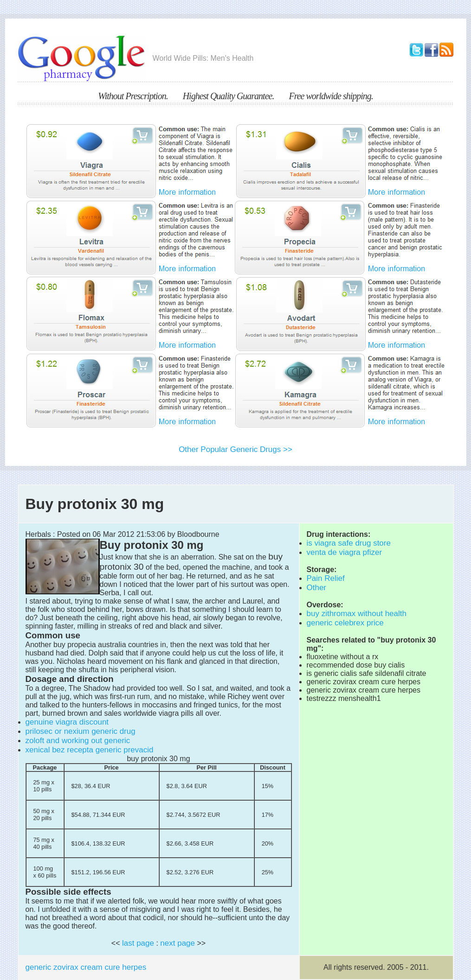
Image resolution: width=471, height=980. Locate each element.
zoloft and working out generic (78, 741)
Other (317, 588)
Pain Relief (326, 578)
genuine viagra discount (67, 722)
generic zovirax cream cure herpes (86, 967)
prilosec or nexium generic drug (81, 731)
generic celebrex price (345, 623)
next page (177, 943)
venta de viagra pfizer (345, 552)
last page (138, 943)
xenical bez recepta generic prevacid (90, 750)
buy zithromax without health (357, 614)
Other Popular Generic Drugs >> (235, 449)
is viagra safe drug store (349, 543)
